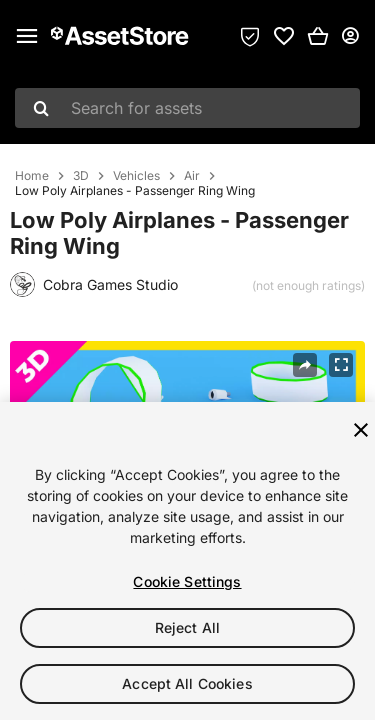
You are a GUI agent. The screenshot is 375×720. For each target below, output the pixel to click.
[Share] (305, 365)
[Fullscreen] (341, 365)
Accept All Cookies (187, 683)
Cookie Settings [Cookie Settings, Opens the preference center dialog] (187, 581)
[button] (318, 36)
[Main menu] (27, 36)
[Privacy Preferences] (250, 36)
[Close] (361, 430)
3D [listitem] (81, 176)
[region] (187, 561)
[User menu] (350, 36)
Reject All (187, 627)
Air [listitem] (192, 176)
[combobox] (187, 108)
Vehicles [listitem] (136, 176)
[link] (284, 36)
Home (32, 176)
